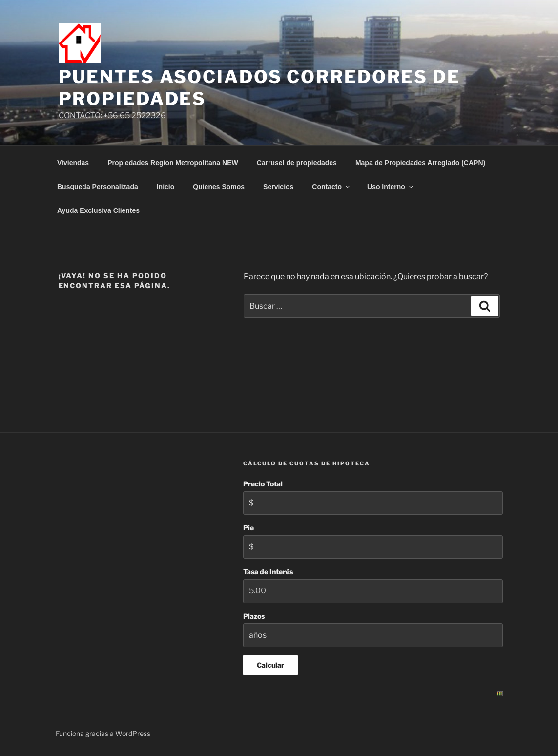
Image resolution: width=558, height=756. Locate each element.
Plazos (254, 616)
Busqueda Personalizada (98, 187)
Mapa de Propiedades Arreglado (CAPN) (420, 163)
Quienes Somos (219, 187)
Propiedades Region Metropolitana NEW (173, 163)
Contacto (331, 187)
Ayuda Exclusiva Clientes (98, 210)
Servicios (278, 187)
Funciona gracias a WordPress (103, 733)
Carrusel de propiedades (297, 163)
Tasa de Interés (268, 572)
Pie (248, 528)
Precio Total (263, 484)
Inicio (166, 187)
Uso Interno (391, 187)
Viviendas (73, 163)
